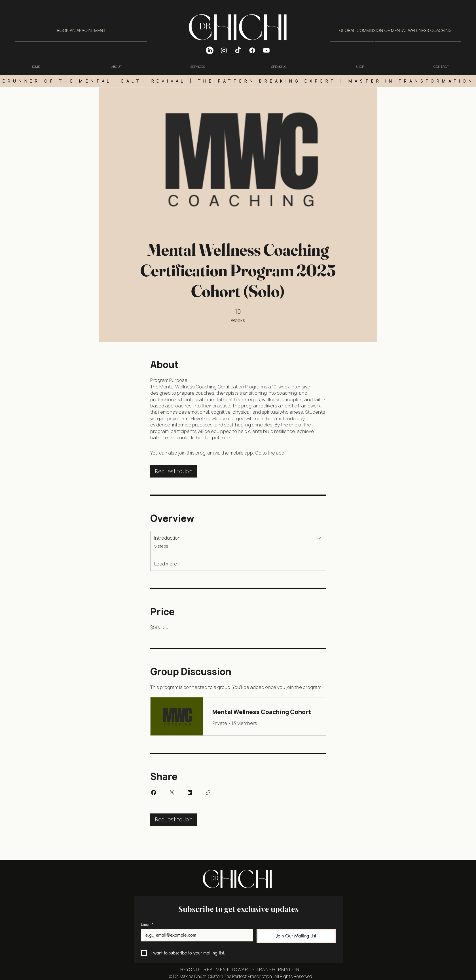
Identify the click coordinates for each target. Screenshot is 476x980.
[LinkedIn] (210, 50)
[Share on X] (172, 792)
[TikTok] (238, 50)
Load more (166, 564)
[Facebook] (252, 50)
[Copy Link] (208, 792)
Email (147, 924)
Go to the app (270, 453)
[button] (372, 44)
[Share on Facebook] (154, 792)
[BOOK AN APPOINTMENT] (81, 31)
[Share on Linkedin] (190, 792)
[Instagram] (224, 50)
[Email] (195, 935)
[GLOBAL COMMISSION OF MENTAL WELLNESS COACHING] (395, 31)
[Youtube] (266, 50)
